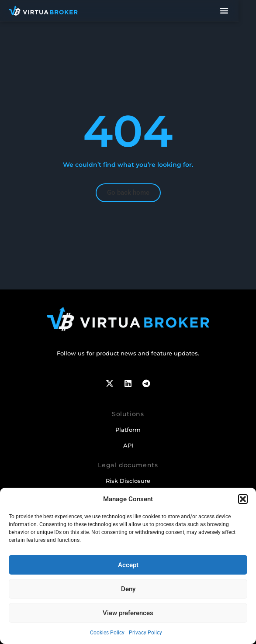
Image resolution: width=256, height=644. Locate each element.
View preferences (128, 613)
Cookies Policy (107, 633)
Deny (128, 589)
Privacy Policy (145, 633)
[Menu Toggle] (241, 10)
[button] (243, 499)
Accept (128, 565)
